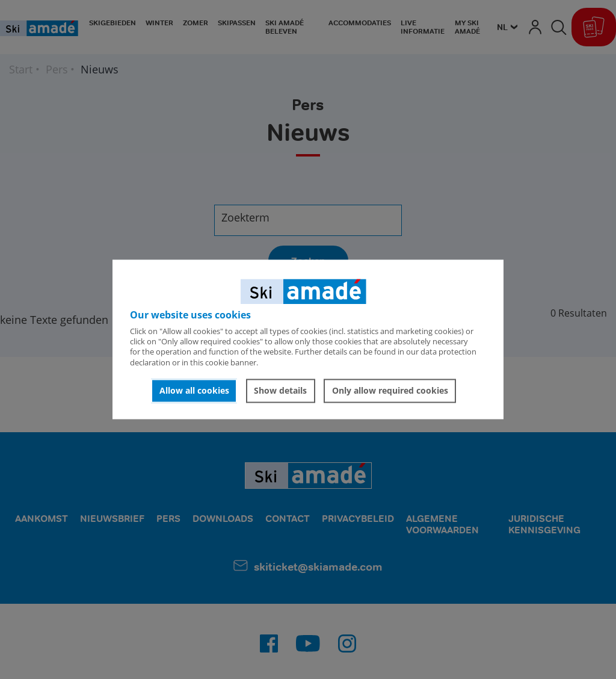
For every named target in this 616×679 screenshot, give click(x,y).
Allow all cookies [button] (194, 390)
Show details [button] (280, 390)
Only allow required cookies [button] (390, 390)
